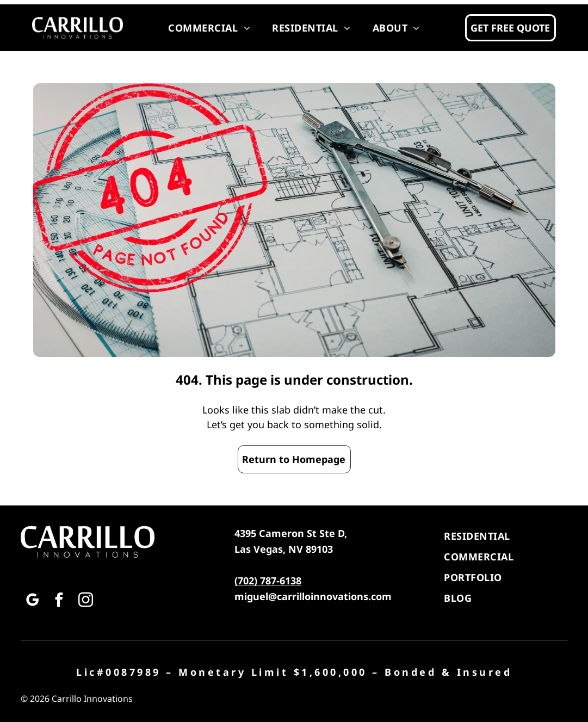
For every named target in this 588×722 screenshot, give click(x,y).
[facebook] (59, 601)
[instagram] (86, 601)
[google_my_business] (33, 601)
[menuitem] (209, 28)
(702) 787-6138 (268, 581)
